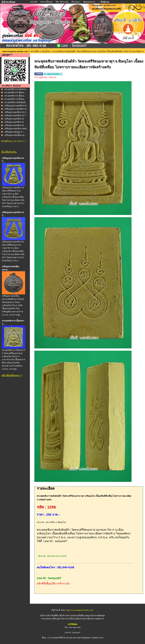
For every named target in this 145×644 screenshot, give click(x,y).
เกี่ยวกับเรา (76, 2)
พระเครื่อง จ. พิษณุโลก (40, 51)
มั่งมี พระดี (45, 616)
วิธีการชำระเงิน (62, 2)
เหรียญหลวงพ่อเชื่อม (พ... (15, 135)
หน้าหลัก (34, 2)
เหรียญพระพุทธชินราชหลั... (16, 129)
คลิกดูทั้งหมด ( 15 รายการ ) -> (14, 141)
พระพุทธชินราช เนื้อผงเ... (15, 92)
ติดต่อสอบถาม (89, 2)
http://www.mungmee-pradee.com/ (80, 610)
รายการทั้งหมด (46, 2)
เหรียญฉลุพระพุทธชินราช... (16, 106)
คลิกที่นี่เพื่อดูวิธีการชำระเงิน (53, 584)
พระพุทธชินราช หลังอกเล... (16, 89)
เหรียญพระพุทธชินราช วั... (16, 115)
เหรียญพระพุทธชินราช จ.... (16, 112)
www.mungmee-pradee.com (15, 51)
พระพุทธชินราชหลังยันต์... (16, 102)
